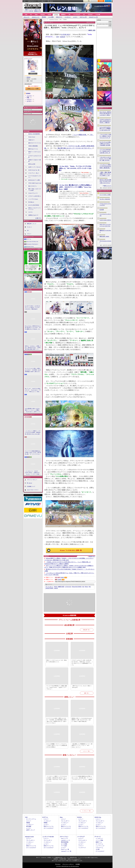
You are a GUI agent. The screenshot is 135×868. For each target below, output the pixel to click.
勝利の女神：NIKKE (104, 236)
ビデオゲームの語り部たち (35, 196)
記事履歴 (101, 1)
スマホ (56, 15)
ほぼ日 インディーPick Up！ (35, 167)
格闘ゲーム (99, 842)
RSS (25, 1)
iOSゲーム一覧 (83, 17)
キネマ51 (30, 212)
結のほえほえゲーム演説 (34, 180)
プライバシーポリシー (32, 480)
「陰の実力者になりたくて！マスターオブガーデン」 (74, 148)
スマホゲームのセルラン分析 (35, 157)
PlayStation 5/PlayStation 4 (32, 244)
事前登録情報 (65, 842)
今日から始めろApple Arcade (35, 183)
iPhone (86, 587)
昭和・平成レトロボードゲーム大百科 (35, 190)
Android (62, 37)
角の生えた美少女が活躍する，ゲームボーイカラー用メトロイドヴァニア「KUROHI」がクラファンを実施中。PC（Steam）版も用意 (105, 181)
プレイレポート (49, 587)
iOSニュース (26, 17)
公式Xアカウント (32, 1)
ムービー (75, 17)
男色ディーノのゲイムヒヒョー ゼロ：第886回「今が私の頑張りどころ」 (56, 661)
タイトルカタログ (49, 828)
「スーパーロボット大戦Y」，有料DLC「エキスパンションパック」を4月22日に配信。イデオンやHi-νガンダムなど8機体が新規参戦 (105, 136)
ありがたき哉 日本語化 (34, 205)
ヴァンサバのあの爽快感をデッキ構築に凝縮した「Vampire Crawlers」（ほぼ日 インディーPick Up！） (57, 687)
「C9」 (91, 135)
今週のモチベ (31, 140)
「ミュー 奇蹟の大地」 (80, 135)
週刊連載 (29, 826)
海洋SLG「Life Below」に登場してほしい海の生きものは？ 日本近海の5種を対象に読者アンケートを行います (33, 348)
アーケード (98, 837)
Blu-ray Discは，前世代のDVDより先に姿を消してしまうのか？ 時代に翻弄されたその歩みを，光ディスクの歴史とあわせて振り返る (33, 328)
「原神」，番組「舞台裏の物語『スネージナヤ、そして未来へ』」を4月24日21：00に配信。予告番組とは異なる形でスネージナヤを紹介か (105, 174)
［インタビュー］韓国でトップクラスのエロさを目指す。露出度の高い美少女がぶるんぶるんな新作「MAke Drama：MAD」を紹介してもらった (33, 433)
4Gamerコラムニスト (33, 193)
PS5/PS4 (43, 14)
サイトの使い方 (42, 1)
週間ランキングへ (108, 186)
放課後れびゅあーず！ (34, 215)
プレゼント (29, 227)
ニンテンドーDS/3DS (48, 837)
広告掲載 (78, 864)
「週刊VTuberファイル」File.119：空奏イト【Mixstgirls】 (82, 687)
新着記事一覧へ (87, 630)
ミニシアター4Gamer (33, 199)
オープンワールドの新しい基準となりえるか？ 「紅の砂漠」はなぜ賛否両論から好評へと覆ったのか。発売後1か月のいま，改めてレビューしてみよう (33, 370)
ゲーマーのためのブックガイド (35, 177)
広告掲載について (31, 486)
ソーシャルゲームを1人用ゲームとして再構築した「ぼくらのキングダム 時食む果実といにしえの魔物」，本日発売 (105, 129)
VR (69, 14)
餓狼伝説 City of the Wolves (105, 231)
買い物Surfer (31, 202)
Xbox (36, 14)
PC (31, 14)
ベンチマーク (82, 848)
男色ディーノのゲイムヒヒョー (35, 153)
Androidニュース (36, 17)
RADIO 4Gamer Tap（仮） (34, 170)
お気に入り (94, 1)
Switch (49, 14)
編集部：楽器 (92, 30)
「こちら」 (76, 859)
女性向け (63, 14)
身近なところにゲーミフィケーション (35, 209)
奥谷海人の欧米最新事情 (34, 134)
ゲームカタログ (100, 851)
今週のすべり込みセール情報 (35, 161)
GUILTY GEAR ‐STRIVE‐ (105, 220)
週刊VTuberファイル (33, 149)
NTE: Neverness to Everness (105, 242)
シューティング (100, 846)
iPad (83, 587)
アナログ (90, 14)
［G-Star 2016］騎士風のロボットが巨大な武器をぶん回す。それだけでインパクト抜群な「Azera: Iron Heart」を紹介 (75, 187)
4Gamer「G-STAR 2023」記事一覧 (71, 550)
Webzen (28, 77)
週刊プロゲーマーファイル (35, 143)
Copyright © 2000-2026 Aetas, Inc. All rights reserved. (67, 866)
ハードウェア (77, 14)
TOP (26, 14)
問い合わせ (50, 1)
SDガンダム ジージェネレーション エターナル (105, 225)
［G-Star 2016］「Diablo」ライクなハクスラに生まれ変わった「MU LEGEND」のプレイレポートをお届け (75, 168)
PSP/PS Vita (98, 817)
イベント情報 (99, 840)
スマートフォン (64, 837)
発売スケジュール (49, 826)
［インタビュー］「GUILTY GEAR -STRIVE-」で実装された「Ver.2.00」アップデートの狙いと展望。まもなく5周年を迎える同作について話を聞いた (33, 473)
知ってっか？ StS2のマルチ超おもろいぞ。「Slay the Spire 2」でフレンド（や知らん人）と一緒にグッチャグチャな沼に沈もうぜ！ (33, 390)
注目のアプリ (59, 17)
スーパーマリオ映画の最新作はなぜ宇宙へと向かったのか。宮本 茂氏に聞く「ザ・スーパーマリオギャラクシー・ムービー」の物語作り (33, 453)
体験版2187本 (37, 11)
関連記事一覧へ (92, 556)
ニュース (29, 96)
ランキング (108, 1)
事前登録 (44, 17)
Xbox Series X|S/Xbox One (32, 242)
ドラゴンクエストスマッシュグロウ (105, 204)
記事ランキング (31, 830)
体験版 (28, 823)
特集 (28, 97)
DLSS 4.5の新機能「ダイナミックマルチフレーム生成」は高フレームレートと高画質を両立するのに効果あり (57, 745)
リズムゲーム (99, 848)
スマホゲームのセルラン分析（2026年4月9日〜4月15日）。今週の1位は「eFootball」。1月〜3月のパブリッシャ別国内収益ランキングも (82, 663)
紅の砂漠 (102, 210)
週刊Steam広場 (32, 164)
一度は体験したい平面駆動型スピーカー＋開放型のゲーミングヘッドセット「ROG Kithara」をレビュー (82, 745)
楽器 (61, 587)
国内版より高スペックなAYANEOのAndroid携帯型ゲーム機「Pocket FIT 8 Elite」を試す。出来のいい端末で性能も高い (82, 720)
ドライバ (29, 234)
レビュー (29, 99)
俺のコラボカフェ (33, 186)
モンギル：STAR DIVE (105, 199)
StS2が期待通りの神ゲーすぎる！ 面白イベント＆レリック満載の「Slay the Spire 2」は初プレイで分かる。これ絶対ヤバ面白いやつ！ (33, 410)
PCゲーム (29, 239)
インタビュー (68, 17)
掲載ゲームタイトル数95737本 (33, 10)
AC (84, 14)
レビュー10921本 (29, 11)
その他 (98, 849)
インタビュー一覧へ (87, 811)
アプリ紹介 (64, 846)
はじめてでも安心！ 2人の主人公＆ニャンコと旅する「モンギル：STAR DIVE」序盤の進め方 (33, 307)
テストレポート (83, 840)
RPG (90, 587)
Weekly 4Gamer (32, 137)
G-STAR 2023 (65, 34)
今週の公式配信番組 (33, 146)
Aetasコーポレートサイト (33, 490)
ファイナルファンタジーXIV (105, 215)
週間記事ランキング (32, 224)
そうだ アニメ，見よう (34, 173)
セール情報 (51, 17)
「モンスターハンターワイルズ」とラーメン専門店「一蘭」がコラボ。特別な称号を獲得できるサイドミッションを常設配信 (105, 159)
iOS (58, 37)
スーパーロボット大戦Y (105, 195)
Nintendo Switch (30, 247)
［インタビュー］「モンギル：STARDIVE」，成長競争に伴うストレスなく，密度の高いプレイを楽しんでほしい (81, 803)
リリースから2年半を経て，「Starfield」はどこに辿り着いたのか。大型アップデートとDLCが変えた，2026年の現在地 (105, 151)
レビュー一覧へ (87, 751)
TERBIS (33, 71)
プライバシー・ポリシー (68, 864)
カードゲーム (99, 844)
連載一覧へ (39, 218)
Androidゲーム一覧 (93, 17)
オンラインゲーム (31, 819)
